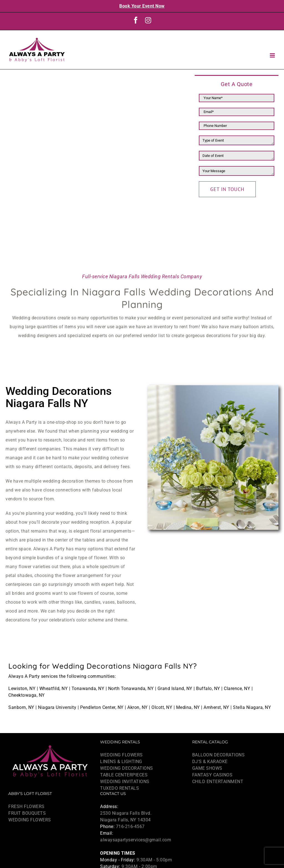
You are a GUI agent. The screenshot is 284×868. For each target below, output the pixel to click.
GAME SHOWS (207, 768)
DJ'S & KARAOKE (210, 762)
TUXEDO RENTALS (120, 788)
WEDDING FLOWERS (121, 755)
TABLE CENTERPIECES (124, 775)
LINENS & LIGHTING (121, 762)
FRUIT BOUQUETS (27, 813)
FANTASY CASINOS (212, 775)
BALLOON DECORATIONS (219, 755)
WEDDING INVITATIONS (125, 782)
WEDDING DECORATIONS (127, 768)
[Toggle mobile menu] (273, 55)
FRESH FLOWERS (26, 806)
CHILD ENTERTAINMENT (218, 782)
